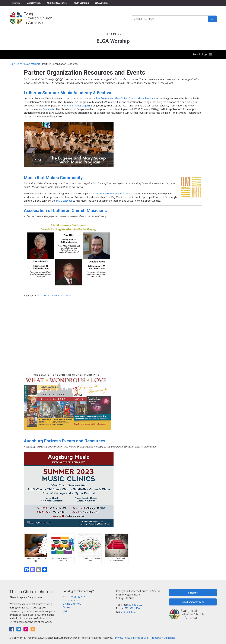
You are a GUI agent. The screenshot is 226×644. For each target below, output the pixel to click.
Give (65, 611)
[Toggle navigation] (202, 55)
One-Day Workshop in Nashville (112, 194)
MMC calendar (64, 201)
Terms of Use (140, 638)
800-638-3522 (135, 605)
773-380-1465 (128, 612)
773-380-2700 (132, 608)
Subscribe (193, 593)
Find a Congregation (74, 597)
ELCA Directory (102, 3)
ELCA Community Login (193, 602)
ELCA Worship (32, 64)
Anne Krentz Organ (78, 106)
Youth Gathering (81, 3)
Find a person (70, 600)
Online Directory (72, 604)
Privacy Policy (123, 638)
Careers (67, 607)
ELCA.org (16, 3)
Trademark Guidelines (163, 638)
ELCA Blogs (16, 64)
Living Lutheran (34, 3)
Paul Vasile (49, 109)
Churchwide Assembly (57, 3)
